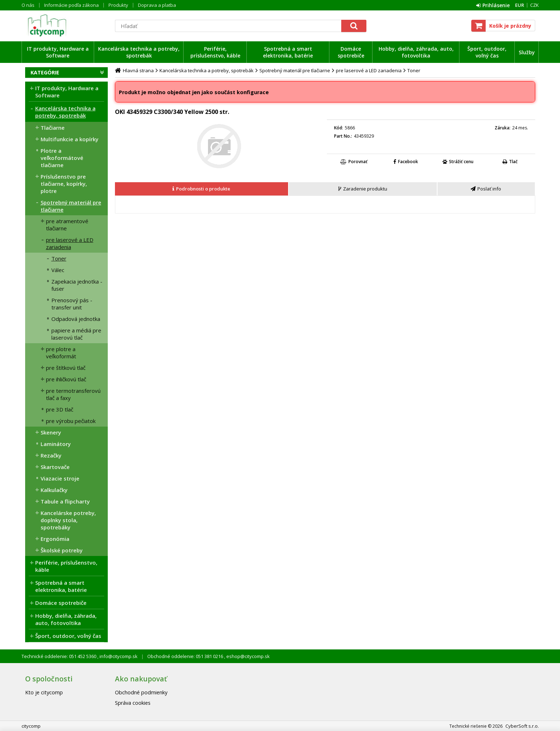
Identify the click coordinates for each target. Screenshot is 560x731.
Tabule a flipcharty (65, 501)
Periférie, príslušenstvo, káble (215, 52)
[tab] (202, 189)
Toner (59, 258)
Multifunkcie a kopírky (70, 139)
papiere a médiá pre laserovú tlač (76, 334)
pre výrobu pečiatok (71, 421)
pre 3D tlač (60, 409)
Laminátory (56, 444)
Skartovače (55, 467)
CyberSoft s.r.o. (522, 726)
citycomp (66, 26)
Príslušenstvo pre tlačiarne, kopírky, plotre (64, 184)
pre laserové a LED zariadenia (70, 243)
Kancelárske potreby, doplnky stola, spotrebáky (68, 520)
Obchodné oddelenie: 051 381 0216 (186, 656)
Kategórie (45, 72)
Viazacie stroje (60, 478)
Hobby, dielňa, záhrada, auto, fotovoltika (416, 52)
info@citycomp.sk (118, 656)
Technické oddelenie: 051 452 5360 (59, 656)
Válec (58, 270)
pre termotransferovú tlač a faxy (73, 394)
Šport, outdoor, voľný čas (487, 52)
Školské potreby (62, 550)
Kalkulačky (54, 490)
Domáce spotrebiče (351, 52)
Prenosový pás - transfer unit (72, 304)
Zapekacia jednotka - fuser (77, 285)
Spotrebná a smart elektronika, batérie (288, 52)
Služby (527, 52)
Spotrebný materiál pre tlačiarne (71, 206)
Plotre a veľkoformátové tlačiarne (62, 158)
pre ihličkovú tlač (66, 379)
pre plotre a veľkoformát (61, 353)
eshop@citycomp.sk (247, 656)
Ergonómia (55, 539)
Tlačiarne (53, 128)
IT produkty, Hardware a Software (58, 52)
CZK (534, 5)
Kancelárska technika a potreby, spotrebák (139, 52)
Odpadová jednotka (76, 319)
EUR (520, 5)
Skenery (51, 432)
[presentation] (202, 189)
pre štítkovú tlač (66, 368)
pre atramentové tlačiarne (67, 225)
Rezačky (51, 455)
